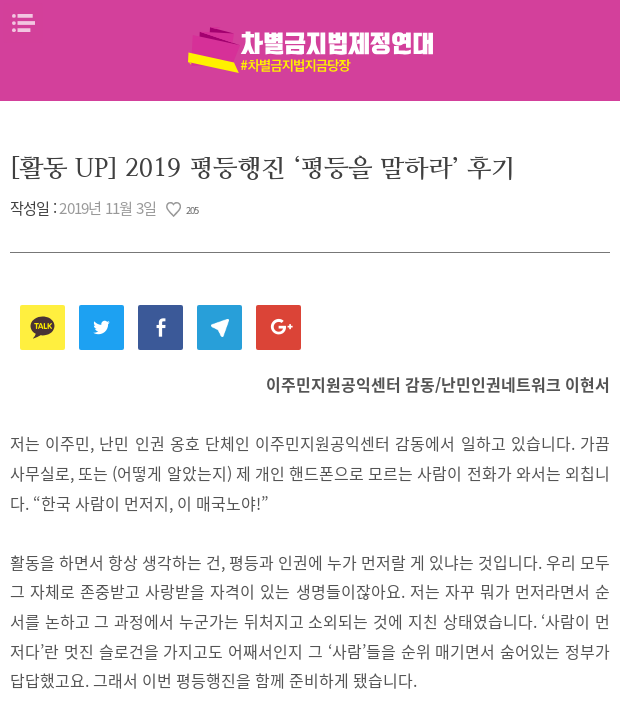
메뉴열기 (23, 23)
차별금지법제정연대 (310, 50)
